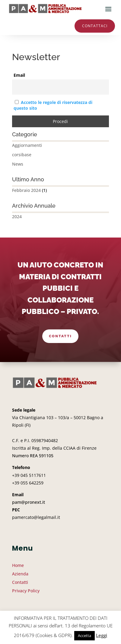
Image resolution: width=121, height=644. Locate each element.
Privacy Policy (26, 591)
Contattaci (95, 26)
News (18, 164)
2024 (17, 217)
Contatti (60, 336)
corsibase (22, 155)
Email (19, 75)
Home (18, 565)
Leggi (102, 635)
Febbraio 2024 (26, 190)
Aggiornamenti (27, 145)
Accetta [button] (84, 636)
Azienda (20, 574)
